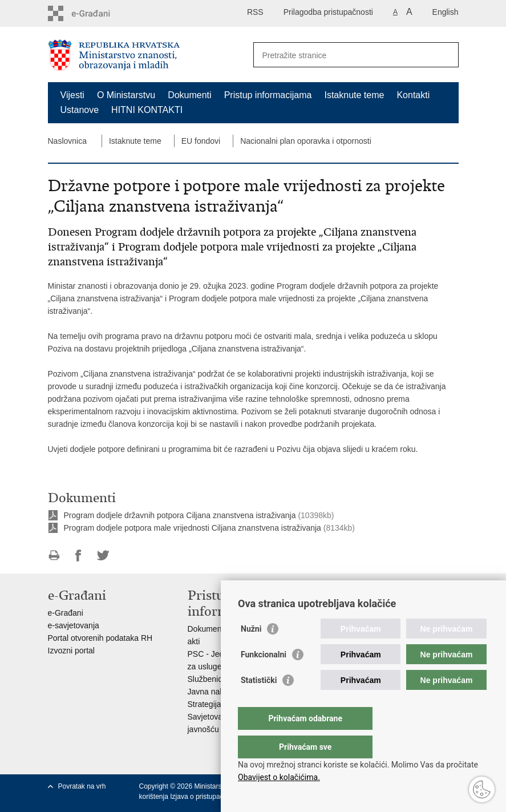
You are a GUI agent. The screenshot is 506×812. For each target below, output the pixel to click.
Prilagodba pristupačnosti (328, 12)
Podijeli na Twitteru (103, 556)
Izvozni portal (71, 651)
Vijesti (72, 95)
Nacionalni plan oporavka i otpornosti (306, 141)
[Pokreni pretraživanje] (446, 55)
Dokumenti (189, 95)
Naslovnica (67, 141)
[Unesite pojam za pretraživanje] (344, 55)
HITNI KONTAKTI (147, 110)
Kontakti (413, 95)
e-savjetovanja (74, 625)
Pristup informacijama (268, 95)
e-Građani (66, 613)
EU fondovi (201, 141)
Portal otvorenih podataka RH (100, 638)
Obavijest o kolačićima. (279, 777)
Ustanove (80, 110)
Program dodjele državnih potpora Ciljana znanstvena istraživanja (180, 515)
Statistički (259, 703)
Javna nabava (212, 692)
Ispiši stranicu (54, 556)
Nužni (251, 652)
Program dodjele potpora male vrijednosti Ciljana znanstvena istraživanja (193, 528)
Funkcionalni (264, 677)
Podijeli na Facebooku (78, 556)
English (446, 12)
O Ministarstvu (126, 95)
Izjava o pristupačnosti (204, 797)
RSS (255, 12)
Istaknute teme (354, 95)
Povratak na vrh (82, 786)
